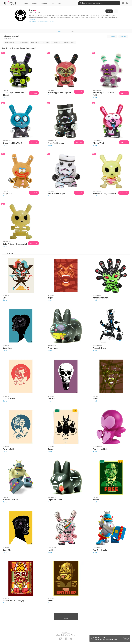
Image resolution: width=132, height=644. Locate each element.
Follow (109, 11)
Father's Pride (9, 449)
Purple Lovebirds (100, 449)
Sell (60, 3)
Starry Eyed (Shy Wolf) (13, 143)
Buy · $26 (34, 93)
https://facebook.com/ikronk (38, 22)
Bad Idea (52, 399)
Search (112, 37)
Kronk (5, 97)
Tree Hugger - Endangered (59, 93)
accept (126, 638)
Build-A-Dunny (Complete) (104, 193)
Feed (53, 3)
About (58, 635)
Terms (68, 635)
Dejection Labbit (55, 500)
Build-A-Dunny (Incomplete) (15, 244)
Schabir (96, 500)
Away (50, 449)
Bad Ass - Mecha (100, 550)
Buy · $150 (33, 243)
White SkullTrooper (56, 193)
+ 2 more (51, 22)
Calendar (44, 3)
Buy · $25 (124, 93)
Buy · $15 (124, 142)
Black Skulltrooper (56, 143)
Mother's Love (9, 399)
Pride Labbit (53, 348)
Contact (63, 635)
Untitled (51, 550)
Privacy (73, 635)
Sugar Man (7, 550)
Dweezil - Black (100, 348)
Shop (26, 3)
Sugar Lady (7, 348)
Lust (5, 298)
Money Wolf (99, 143)
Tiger (50, 298)
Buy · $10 (34, 142)
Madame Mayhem (101, 298)
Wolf (95, 399)
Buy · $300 (124, 193)
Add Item (123, 37)
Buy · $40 (79, 142)
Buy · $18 (79, 92)
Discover (34, 3)
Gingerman (7, 193)
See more (32, 19)
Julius (50, 601)
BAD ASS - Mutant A (11, 500)
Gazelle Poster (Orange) (13, 601)
